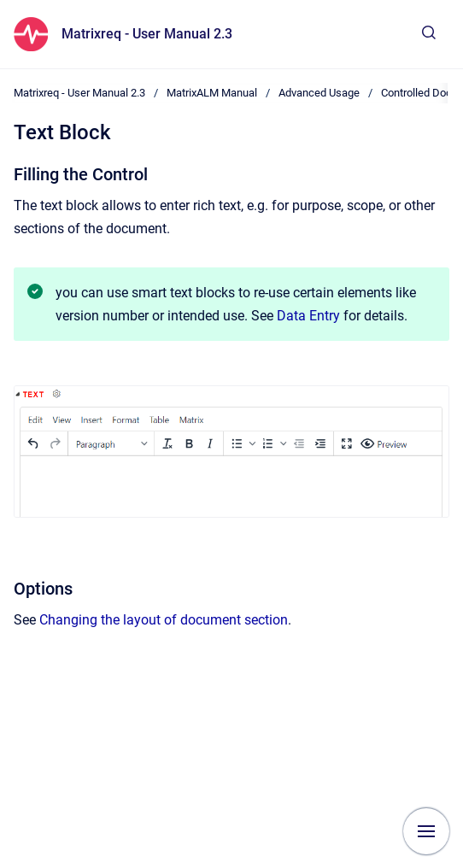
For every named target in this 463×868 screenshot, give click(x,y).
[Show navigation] (426, 831)
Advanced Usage (319, 93)
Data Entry (308, 316)
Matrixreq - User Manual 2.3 (147, 34)
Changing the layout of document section (164, 620)
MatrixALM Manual (212, 93)
